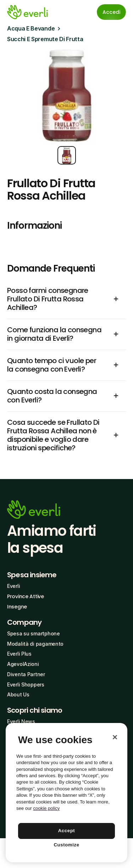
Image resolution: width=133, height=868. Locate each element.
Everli (13, 586)
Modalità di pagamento (35, 644)
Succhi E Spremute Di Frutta (45, 39)
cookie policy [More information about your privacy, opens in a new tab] (46, 808)
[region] (66, 793)
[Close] (115, 737)
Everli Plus (19, 654)
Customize (66, 845)
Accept (67, 831)
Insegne (17, 607)
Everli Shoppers (26, 685)
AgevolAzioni (23, 664)
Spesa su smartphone (34, 633)
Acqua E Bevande (31, 28)
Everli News (21, 721)
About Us (18, 694)
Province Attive (26, 596)
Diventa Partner (26, 674)
